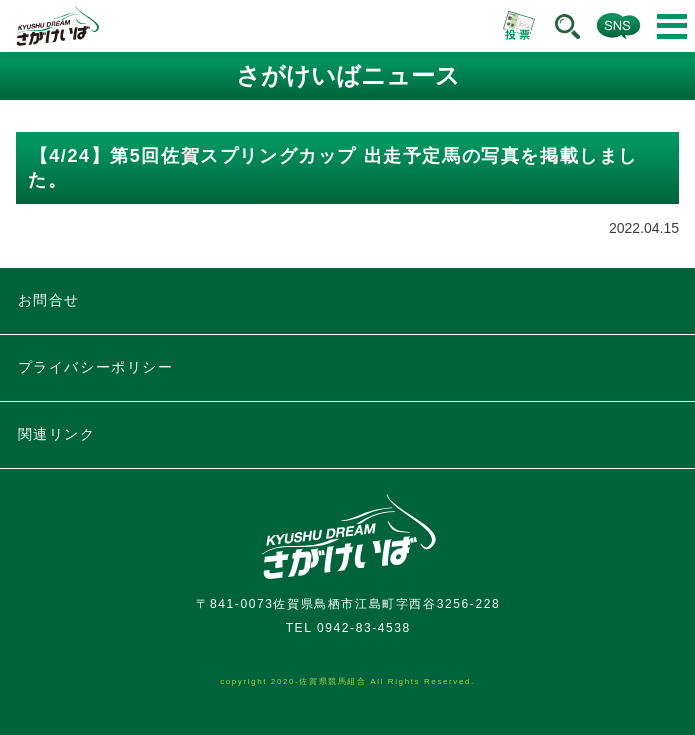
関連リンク (57, 434)
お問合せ (49, 300)
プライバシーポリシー (96, 367)
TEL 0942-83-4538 (348, 628)
